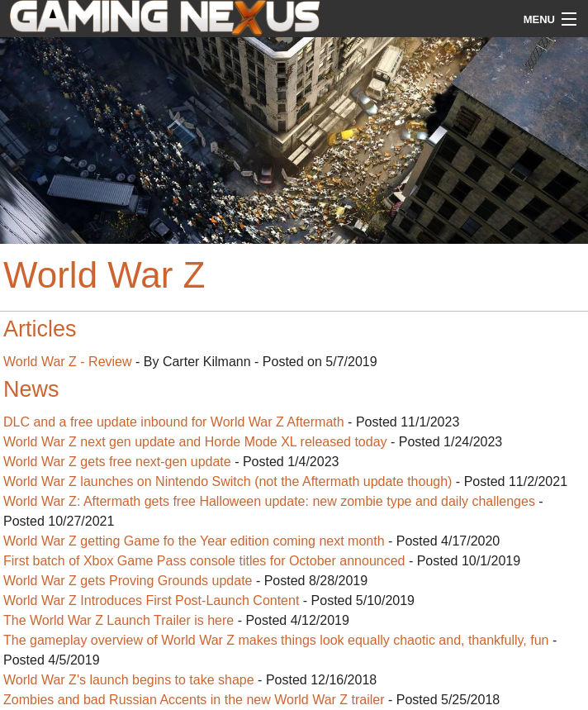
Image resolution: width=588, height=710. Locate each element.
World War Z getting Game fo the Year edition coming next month (194, 541)
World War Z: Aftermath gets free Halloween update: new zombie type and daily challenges (269, 501)
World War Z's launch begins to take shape (129, 680)
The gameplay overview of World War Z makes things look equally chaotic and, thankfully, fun (276, 640)
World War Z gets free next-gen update (117, 462)
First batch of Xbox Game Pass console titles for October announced (204, 561)
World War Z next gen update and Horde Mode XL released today (195, 442)
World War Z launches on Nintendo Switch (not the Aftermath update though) (228, 481)
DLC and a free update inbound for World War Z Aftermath (174, 422)
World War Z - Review (68, 362)
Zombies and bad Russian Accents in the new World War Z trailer (194, 700)
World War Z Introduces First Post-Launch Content (151, 600)
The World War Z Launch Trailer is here (119, 620)
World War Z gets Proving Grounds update (128, 581)
